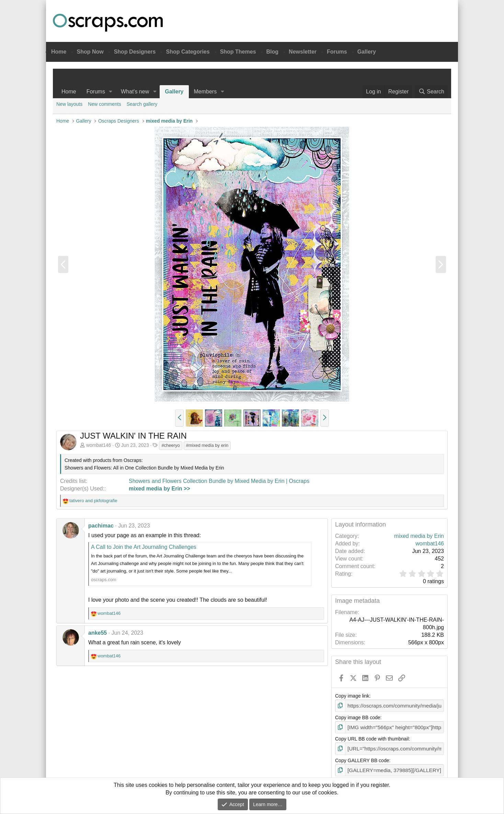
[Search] (431, 92)
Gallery (367, 52)
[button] (111, 92)
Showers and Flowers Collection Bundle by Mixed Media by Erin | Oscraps (219, 481)
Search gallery (142, 104)
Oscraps (108, 23)
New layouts (69, 104)
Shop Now (90, 52)
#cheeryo (170, 445)
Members (205, 92)
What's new (135, 92)
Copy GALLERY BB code (362, 758)
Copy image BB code (358, 717)
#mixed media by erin (207, 445)
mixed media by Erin (419, 536)
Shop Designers (135, 52)
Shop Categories (188, 52)
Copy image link (352, 696)
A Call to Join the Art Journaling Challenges (144, 547)
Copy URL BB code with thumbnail (372, 737)
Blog (273, 52)
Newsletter (303, 52)
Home (59, 52)
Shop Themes (238, 52)
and (93, 501)
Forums (337, 52)
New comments (104, 104)
